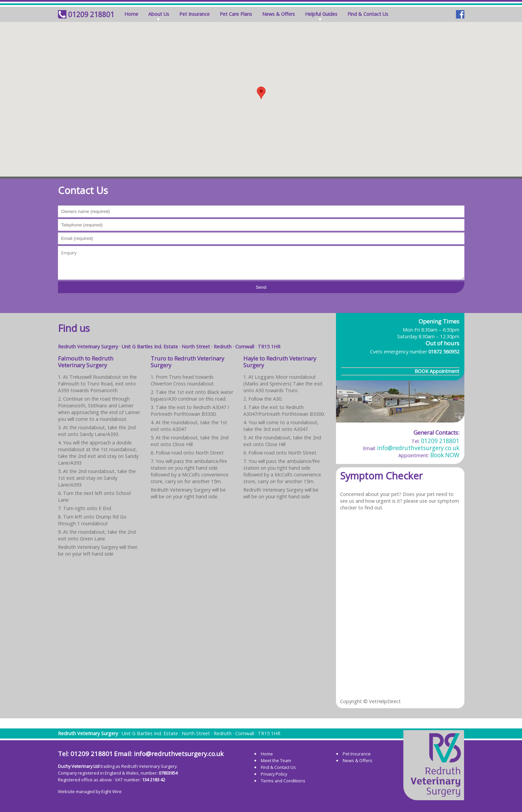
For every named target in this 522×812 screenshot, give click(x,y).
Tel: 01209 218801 (85, 754)
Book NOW (445, 455)
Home (131, 14)
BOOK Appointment (437, 371)
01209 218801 (91, 14)
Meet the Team (276, 760)
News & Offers (279, 14)
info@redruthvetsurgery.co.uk (418, 448)
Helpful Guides (321, 14)
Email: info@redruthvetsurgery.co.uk (169, 754)
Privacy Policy (274, 774)
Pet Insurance (194, 14)
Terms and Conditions (283, 781)
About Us (159, 14)
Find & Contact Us (368, 14)
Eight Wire (112, 791)
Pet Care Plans (236, 14)
